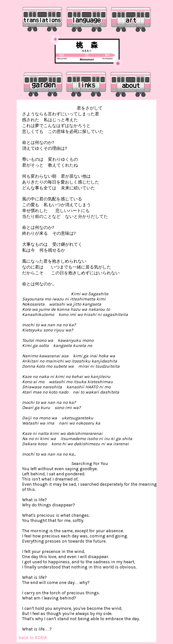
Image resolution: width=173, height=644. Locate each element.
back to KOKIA (33, 638)
